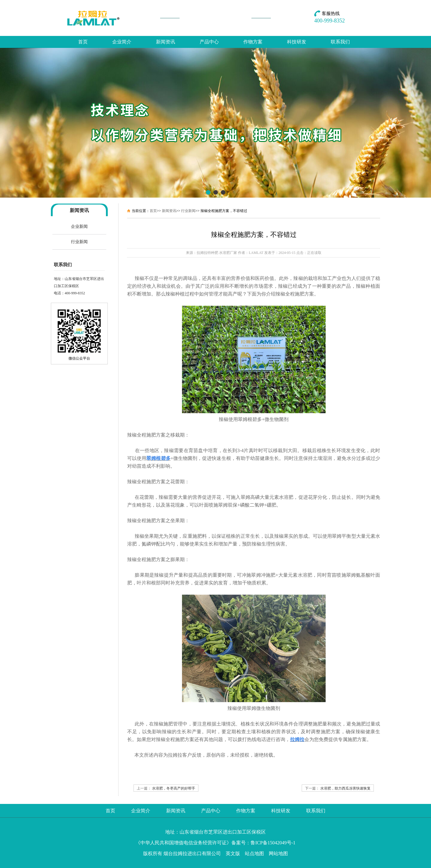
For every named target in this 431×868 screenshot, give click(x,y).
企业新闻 (79, 227)
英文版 (233, 853)
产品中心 (209, 42)
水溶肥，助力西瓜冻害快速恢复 (345, 788)
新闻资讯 (166, 42)
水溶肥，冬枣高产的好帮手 (174, 788)
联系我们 (340, 42)
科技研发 (297, 42)
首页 (83, 42)
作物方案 (253, 42)
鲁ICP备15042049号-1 (273, 843)
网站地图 (278, 853)
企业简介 (122, 42)
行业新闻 (79, 242)
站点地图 (254, 853)
